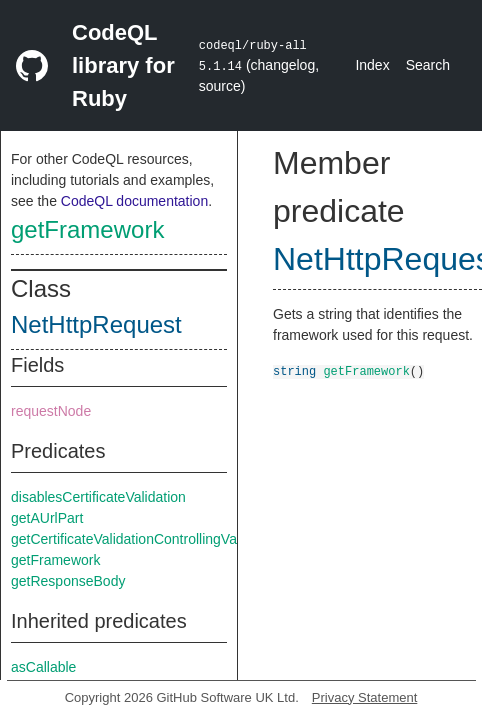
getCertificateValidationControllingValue (133, 539)
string (294, 370)
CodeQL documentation (134, 201)
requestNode (51, 411)
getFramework (87, 229)
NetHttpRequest (96, 324)
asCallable (43, 667)
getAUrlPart (47, 518)
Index (372, 65)
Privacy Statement (365, 697)
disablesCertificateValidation (98, 497)
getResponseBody (68, 581)
